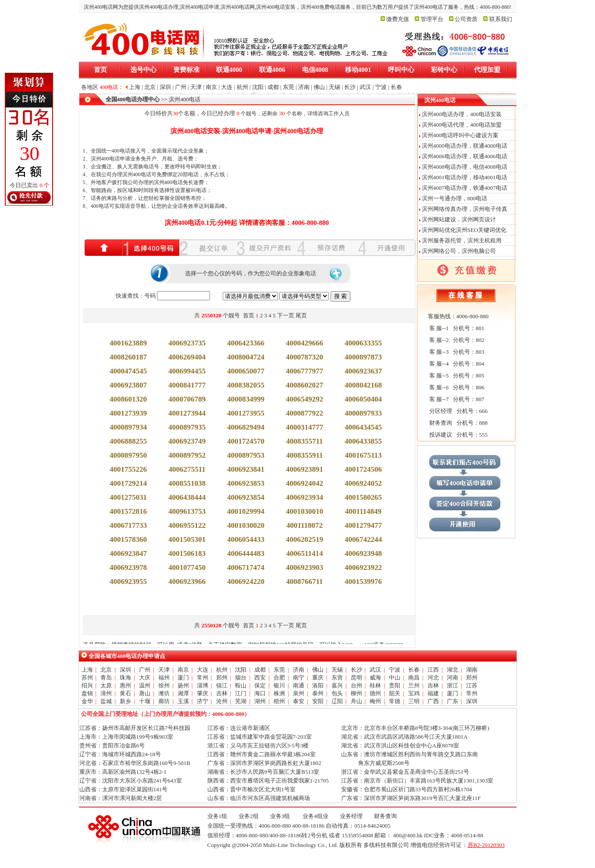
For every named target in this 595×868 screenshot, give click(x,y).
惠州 (125, 685)
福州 (164, 678)
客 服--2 (438, 340)
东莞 (279, 670)
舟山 (356, 701)
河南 (452, 678)
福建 (433, 693)
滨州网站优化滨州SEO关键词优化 (464, 230)
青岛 (106, 678)
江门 (241, 693)
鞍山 (241, 685)
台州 (356, 685)
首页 (100, 70)
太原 (106, 685)
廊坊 (164, 701)
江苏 (472, 685)
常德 (395, 701)
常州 (203, 678)
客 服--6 (438, 387)
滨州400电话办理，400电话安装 (462, 114)
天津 (164, 670)
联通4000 (229, 70)
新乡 (125, 701)
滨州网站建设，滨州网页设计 (459, 219)
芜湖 (241, 701)
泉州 (299, 693)
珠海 (125, 678)
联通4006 (272, 70)
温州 (145, 685)
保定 (260, 685)
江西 (433, 670)
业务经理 (351, 816)
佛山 (318, 670)
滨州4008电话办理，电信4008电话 (465, 167)
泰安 (299, 701)
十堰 (145, 701)
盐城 (106, 701)
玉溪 (183, 701)
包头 (337, 693)
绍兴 (87, 685)
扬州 (183, 685)
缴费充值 (398, 19)
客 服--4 (438, 364)
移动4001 (358, 70)
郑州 (222, 678)
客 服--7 (438, 399)
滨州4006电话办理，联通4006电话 (465, 156)
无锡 (337, 670)
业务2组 (249, 816)
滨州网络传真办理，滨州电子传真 (465, 209)
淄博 (203, 685)
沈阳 (241, 670)
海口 (260, 693)
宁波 (395, 670)
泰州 (318, 693)
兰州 (414, 685)
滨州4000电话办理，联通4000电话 (465, 146)
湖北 (452, 670)
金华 (87, 701)
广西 (433, 701)
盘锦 (87, 693)
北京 (106, 670)
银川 (279, 685)
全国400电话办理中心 (133, 99)
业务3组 (280, 816)
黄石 (125, 693)
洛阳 (318, 685)
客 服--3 (438, 352)
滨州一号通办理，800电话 (455, 198)
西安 (260, 678)
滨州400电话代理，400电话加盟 (462, 125)
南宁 (299, 678)
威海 (375, 678)
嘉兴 (337, 685)
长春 (414, 670)
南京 (183, 670)
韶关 (395, 693)
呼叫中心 (401, 70)
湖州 (260, 701)
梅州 (375, 701)
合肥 (279, 678)
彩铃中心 (444, 70)
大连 (203, 670)
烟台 (241, 678)
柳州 (356, 693)
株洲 (279, 693)
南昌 (414, 678)
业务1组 (217, 816)
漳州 (106, 693)
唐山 (145, 693)
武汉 (375, 670)
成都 (260, 670)
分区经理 (440, 411)
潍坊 (164, 693)
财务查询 (440, 423)
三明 (414, 701)
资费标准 (186, 70)
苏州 (87, 678)
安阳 (318, 701)
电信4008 (315, 70)
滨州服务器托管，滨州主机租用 (462, 240)
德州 (375, 693)
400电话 (121, 151)
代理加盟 (487, 70)
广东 (452, 701)
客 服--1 (438, 328)
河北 (433, 678)
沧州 (222, 701)
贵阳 (395, 685)
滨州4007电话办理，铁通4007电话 (465, 188)
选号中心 (143, 70)
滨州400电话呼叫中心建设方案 (460, 135)
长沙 (356, 670)
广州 (145, 670)
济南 (299, 670)
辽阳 (337, 701)
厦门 (183, 678)
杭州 (222, 670)
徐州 (164, 685)
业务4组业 (315, 816)
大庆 (145, 678)
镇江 (222, 685)
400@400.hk (408, 835)
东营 (337, 678)
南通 (299, 685)
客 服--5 (438, 375)
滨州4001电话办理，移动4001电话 (465, 177)
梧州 (279, 701)
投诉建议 (440, 435)
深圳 (125, 670)
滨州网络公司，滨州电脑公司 (459, 251)
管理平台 (432, 19)
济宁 (203, 701)
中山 (395, 678)
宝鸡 (414, 693)
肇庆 (203, 693)
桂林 (375, 685)
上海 (87, 670)
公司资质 (466, 19)
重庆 (318, 678)
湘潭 (183, 693)
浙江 (452, 685)
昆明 (356, 678)
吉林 (433, 685)
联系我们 (501, 19)
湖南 (472, 670)
